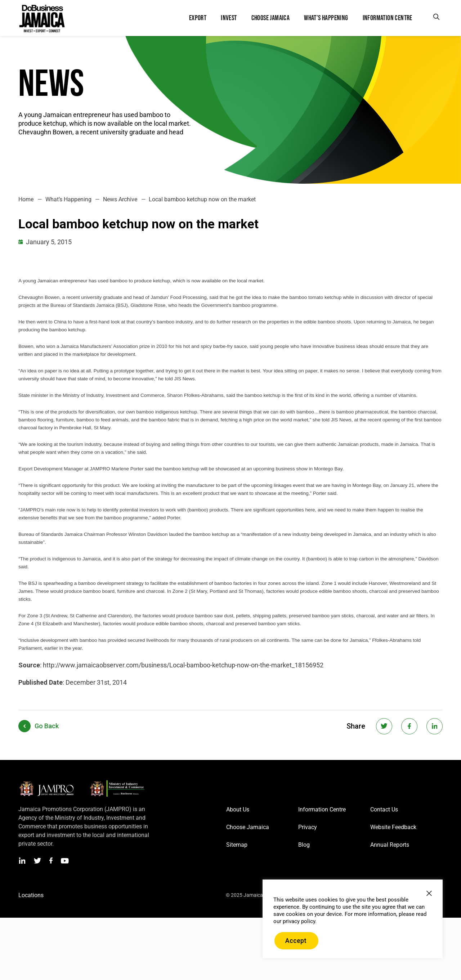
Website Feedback (393, 827)
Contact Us (384, 809)
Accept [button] (296, 941)
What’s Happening (68, 199)
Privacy (308, 827)
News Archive (120, 199)
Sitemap (237, 845)
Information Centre (322, 809)
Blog (304, 845)
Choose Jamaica (248, 827)
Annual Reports (390, 845)
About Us (238, 809)
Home (26, 199)
